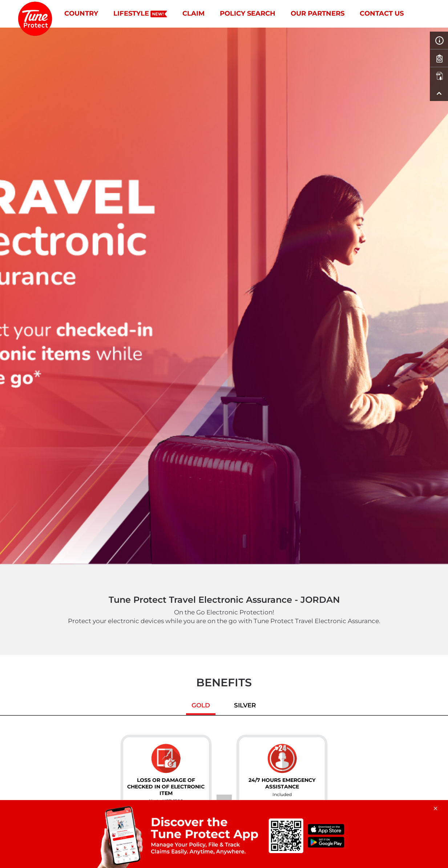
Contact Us (382, 13)
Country (81, 13)
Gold (201, 705)
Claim (193, 13)
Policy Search (248, 13)
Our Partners (318, 13)
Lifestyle (140, 13)
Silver (245, 705)
